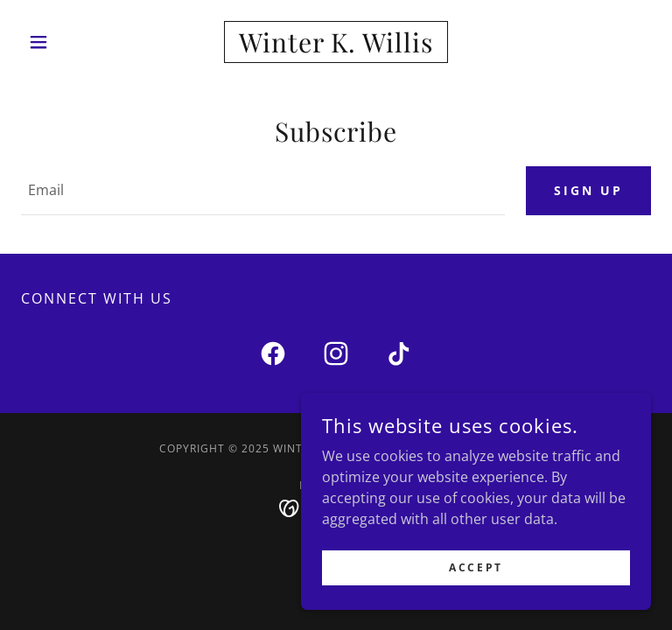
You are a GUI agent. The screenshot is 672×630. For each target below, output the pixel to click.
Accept (476, 603)
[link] (336, 47)
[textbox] (263, 191)
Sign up (588, 190)
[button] (68, 42)
